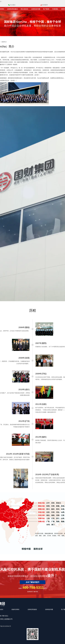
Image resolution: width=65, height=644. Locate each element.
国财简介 (4, 42)
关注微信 (12, 5)
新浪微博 (44, 5)
